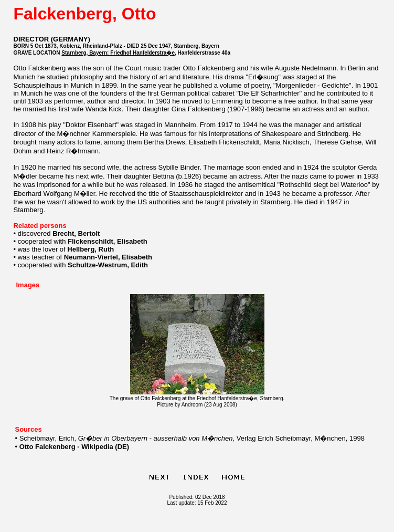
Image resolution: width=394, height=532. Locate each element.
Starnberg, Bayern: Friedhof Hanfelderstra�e (118, 53)
